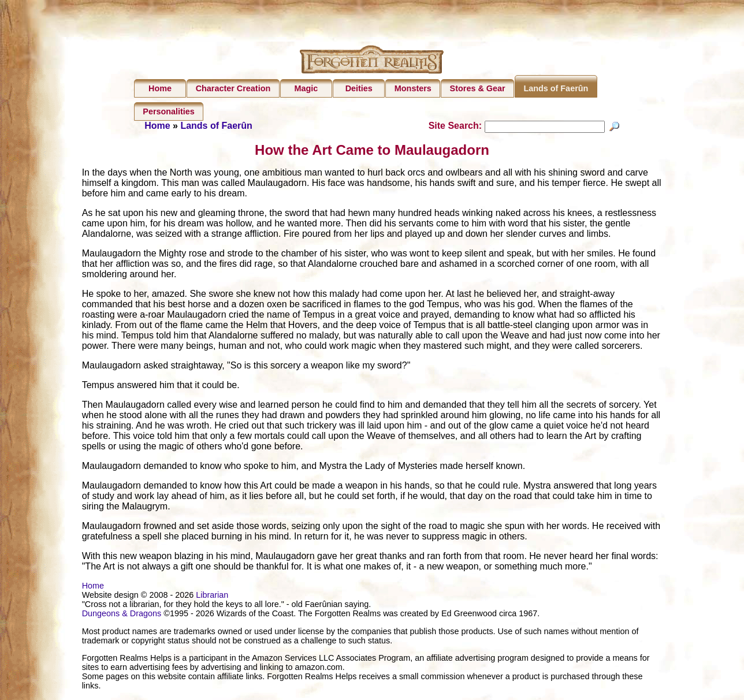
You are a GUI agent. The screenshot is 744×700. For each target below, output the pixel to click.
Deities (359, 88)
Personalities (169, 111)
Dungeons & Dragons (122, 615)
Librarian (212, 597)
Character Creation (233, 88)
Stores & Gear (478, 88)
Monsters (413, 88)
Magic (306, 88)
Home (160, 88)
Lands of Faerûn (556, 88)
